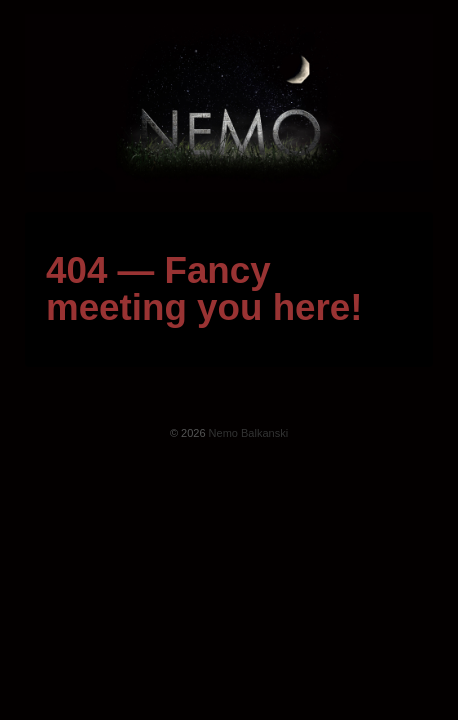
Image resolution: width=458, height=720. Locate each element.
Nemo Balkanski (247, 433)
